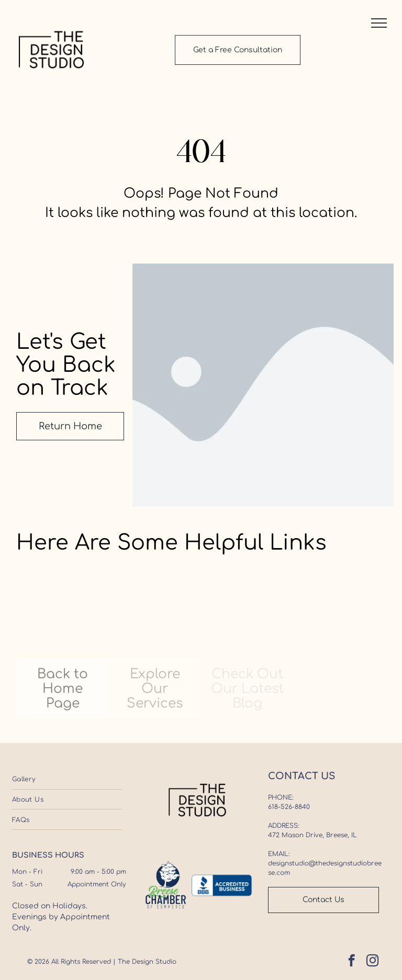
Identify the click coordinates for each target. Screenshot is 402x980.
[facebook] (351, 962)
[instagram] (372, 962)
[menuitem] (67, 779)
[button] (379, 23)
